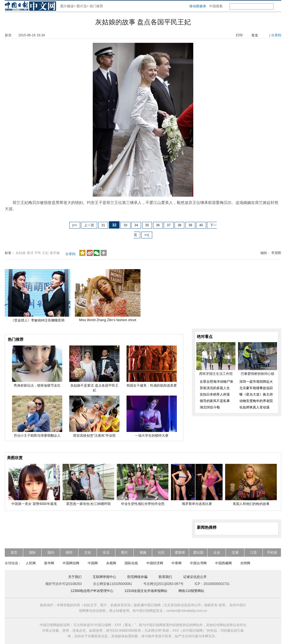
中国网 (93, 563)
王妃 (45, 253)
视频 (143, 553)
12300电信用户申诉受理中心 (92, 591)
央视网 (111, 563)
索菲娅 (55, 253)
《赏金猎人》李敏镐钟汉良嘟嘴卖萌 (38, 320)
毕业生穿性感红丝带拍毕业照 (143, 504)
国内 (51, 553)
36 (158, 225)
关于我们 (75, 577)
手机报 (272, 553)
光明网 (245, 563)
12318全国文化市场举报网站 (146, 591)
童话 (30, 253)
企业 (217, 553)
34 (136, 225)
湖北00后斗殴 (210, 407)
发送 (255, 35)
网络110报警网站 (191, 591)
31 (103, 225)
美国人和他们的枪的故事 (251, 504)
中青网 (177, 563)
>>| (147, 235)
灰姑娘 (21, 253)
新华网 (49, 563)
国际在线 (131, 563)
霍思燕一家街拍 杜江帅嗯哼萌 (88, 504)
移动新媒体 (198, 6)
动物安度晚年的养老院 (256, 401)
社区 (161, 553)
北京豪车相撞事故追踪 (256, 388)
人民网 (31, 563)
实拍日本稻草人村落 (215, 394)
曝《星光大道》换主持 (256, 394)
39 (190, 225)
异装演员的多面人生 (215, 388)
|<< (75, 225)
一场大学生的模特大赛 (152, 436)
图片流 (82, 6)
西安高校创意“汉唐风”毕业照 (94, 436)
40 (201, 225)
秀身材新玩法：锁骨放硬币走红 (37, 386)
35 (147, 225)
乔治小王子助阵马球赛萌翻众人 (37, 436)
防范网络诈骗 (137, 577)
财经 (69, 553)
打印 (239, 35)
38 (179, 225)
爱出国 (198, 553)
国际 (32, 553)
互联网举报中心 (104, 577)
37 (169, 225)
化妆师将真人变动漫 (254, 407)
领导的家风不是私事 (215, 401)
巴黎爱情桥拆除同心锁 (258, 374)
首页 (14, 553)
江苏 (254, 553)
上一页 (89, 225)
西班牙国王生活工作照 (216, 374)
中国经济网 (155, 563)
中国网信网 (71, 563)
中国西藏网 (223, 563)
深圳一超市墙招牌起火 (256, 382)
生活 (106, 553)
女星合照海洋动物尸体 (216, 382)
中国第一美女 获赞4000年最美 (34, 504)
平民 (38, 253)
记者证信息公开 (195, 577)
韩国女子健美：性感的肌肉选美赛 (152, 386)
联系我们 (165, 577)
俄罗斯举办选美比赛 (197, 504)
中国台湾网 (198, 563)
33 (125, 225)
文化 (88, 553)
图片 (125, 553)
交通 (235, 553)
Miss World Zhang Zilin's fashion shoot (108, 320)
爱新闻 (180, 553)
